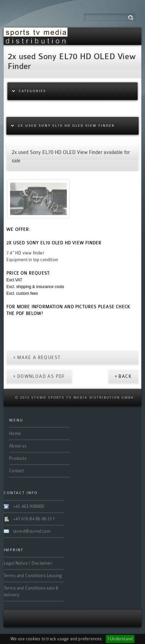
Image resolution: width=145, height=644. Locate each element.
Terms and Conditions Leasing (33, 576)
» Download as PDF (39, 376)
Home (15, 433)
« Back (123, 376)
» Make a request (37, 357)
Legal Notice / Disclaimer (28, 563)
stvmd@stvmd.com (32, 531)
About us (18, 446)
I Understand (120, 639)
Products (18, 458)
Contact (16, 471)
